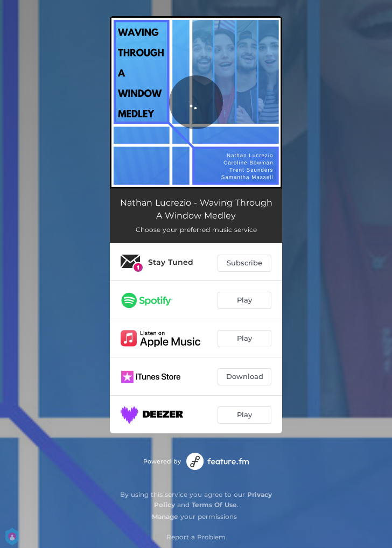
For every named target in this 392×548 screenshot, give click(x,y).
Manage (165, 517)
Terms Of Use (214, 505)
